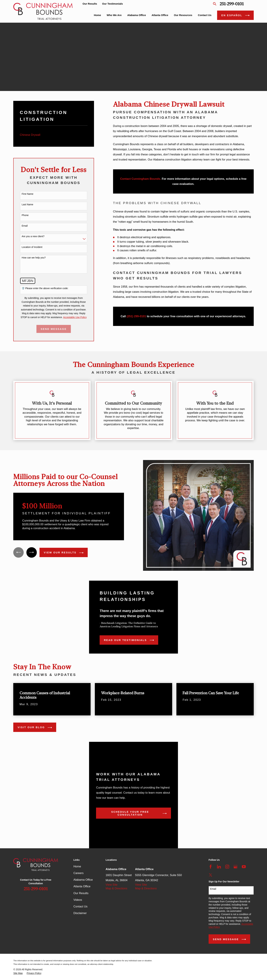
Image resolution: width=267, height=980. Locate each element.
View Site (111, 885)
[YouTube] (244, 867)
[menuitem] (54, 135)
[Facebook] (211, 867)
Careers (78, 873)
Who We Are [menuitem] (114, 15)
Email (25, 226)
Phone (25, 215)
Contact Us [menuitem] (205, 15)
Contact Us (80, 906)
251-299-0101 (232, 4)
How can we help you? (34, 258)
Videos (78, 900)
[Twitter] (211, 875)
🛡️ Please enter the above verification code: (45, 288)
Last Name (27, 204)
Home (77, 866)
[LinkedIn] (219, 867)
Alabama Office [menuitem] (137, 15)
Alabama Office (83, 880)
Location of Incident (32, 247)
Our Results (90, 4)
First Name (27, 194)
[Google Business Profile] (235, 867)
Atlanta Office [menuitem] (160, 15)
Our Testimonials (112, 4)
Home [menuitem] (97, 15)
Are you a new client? (33, 236)
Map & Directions (116, 888)
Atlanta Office (82, 886)
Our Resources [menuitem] (183, 15)
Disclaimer (80, 913)
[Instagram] (227, 867)
